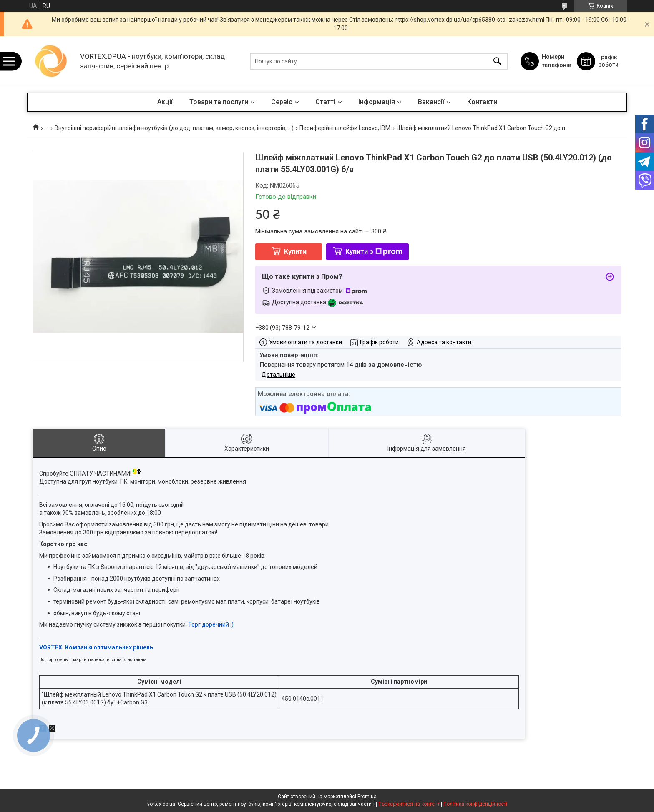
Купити (295, 252)
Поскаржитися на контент (409, 804)
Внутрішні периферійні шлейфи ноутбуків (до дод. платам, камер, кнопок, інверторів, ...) (174, 128)
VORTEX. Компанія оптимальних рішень (96, 647)
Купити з (374, 252)
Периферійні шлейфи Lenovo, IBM (345, 128)
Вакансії (431, 102)
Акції (165, 102)
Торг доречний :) (211, 624)
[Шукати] (497, 61)
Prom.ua (367, 797)
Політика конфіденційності (475, 804)
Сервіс (282, 102)
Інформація (377, 102)
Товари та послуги (219, 102)
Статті (325, 102)
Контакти (482, 102)
